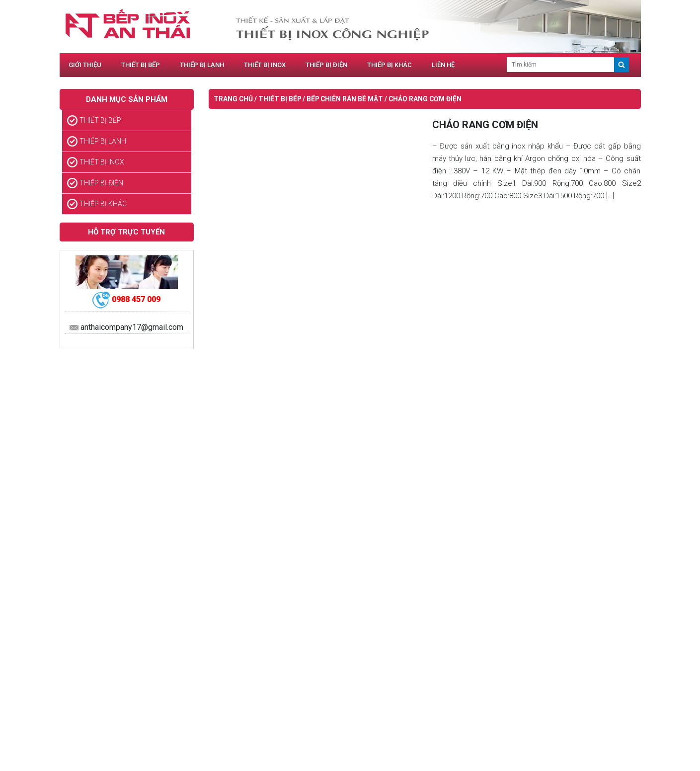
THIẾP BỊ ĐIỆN (326, 65)
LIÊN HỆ (443, 65)
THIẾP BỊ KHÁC (389, 65)
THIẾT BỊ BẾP (141, 65)
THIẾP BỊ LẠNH (202, 65)
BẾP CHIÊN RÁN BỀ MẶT (345, 99)
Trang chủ (233, 99)
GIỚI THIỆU (85, 65)
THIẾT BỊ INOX (265, 65)
